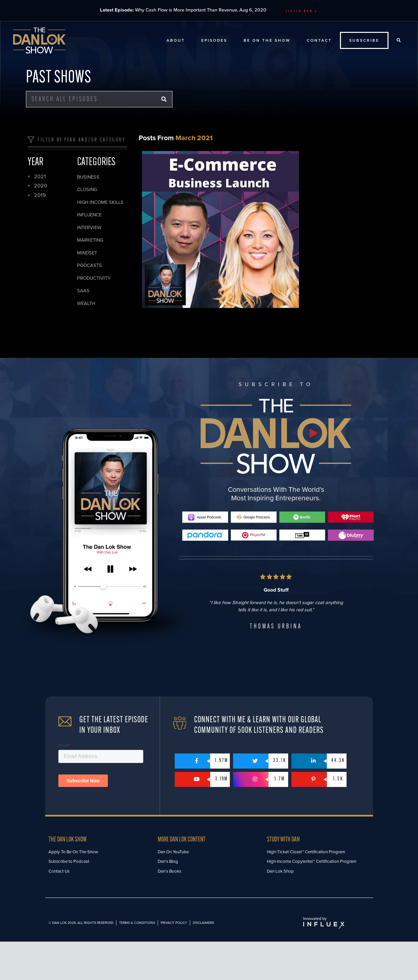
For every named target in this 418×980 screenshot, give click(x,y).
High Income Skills (100, 202)
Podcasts (90, 265)
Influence (89, 215)
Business (88, 177)
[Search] (164, 99)
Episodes (214, 40)
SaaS (83, 291)
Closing (87, 190)
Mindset (87, 253)
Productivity (94, 278)
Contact (319, 40)
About (176, 40)
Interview (89, 228)
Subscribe (364, 40)
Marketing (90, 240)
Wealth (86, 304)
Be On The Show (267, 40)
